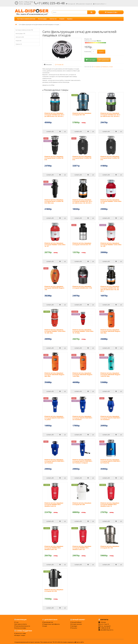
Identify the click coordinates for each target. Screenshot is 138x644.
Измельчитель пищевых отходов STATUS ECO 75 (82, 244)
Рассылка (74, 628)
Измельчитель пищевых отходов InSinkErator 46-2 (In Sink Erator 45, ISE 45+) (82, 201)
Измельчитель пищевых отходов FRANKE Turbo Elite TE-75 (55, 245)
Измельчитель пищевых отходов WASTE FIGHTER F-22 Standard (83, 418)
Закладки (74, 626)
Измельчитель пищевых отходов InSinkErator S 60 (82, 287)
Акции (45, 626)
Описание (48, 65)
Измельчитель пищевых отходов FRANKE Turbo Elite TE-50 (111, 201)
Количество (88, 52)
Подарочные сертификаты (51, 624)
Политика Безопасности (22, 626)
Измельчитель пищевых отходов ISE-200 (82, 504)
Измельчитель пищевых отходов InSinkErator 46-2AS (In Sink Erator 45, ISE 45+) (110, 289)
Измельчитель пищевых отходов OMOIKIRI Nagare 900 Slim (54, 375)
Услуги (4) (18, 41)
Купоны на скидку (20, 628)
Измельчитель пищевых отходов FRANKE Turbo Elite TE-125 (111, 245)
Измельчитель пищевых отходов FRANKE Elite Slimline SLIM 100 (54, 548)
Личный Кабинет (76, 622)
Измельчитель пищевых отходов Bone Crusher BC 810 (82, 158)
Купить (101, 52)
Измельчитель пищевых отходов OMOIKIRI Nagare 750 (54, 288)
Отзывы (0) (59, 65)
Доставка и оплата (21, 624)
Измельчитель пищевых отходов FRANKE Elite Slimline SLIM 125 (82, 548)
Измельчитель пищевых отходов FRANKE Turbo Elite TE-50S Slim (55, 331)
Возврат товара (20, 635)
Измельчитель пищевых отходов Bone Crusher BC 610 (54, 158)
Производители (48, 622)
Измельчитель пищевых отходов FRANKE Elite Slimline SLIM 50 (54, 504)
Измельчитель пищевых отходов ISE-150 (110, 547)
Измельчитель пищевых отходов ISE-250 (54, 590)
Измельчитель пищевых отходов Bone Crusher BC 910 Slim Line (54, 201)
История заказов (76, 624)
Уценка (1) (19, 44)
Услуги (62, 19)
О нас (16, 622)
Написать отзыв (107, 67)
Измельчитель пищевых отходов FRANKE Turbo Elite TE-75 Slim (83, 331)
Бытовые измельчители (26, 19)
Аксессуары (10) (20, 33)
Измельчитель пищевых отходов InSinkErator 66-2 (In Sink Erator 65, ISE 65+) (110, 115)
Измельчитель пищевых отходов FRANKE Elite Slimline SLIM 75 (110, 504)
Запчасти (53, 19)
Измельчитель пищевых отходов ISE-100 (82, 114)
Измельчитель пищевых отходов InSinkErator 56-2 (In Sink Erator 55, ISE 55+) (54, 115)
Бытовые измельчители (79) (24, 30)
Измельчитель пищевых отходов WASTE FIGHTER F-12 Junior (55, 418)
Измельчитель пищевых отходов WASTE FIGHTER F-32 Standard (110, 418)
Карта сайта (79, 642)
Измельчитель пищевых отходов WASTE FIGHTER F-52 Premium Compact (83, 461)
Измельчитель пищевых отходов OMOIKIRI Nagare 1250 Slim (82, 375)
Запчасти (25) (20, 37)
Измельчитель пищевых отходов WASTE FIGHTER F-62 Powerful (110, 461)
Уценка (70, 19)
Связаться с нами (20, 633)
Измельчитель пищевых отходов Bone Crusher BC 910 (110, 158)
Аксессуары (42, 19)
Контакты (103, 620)
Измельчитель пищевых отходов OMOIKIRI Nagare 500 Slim (110, 331)
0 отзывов (97, 67)
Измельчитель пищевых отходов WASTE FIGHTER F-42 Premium (55, 461)
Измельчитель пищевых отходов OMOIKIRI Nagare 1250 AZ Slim (110, 375)
